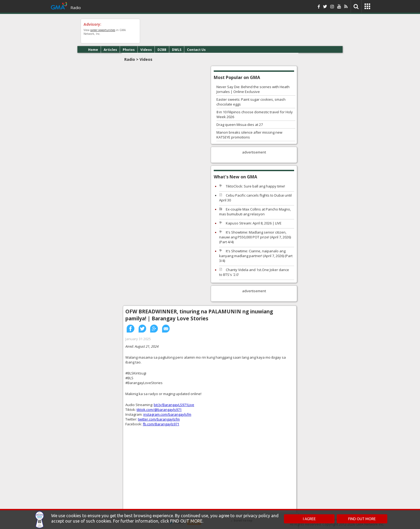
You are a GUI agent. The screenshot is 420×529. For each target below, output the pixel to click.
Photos (129, 50)
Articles (110, 50)
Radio (76, 7)
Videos (146, 50)
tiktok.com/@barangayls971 (159, 410)
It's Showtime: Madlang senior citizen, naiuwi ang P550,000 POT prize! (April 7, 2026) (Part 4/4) (255, 237)
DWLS (177, 50)
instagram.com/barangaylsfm (167, 414)
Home (93, 50)
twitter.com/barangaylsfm (159, 419)
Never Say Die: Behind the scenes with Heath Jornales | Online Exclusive (253, 89)
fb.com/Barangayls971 (161, 424)
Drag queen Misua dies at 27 (240, 125)
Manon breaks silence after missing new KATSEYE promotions (249, 135)
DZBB (162, 50)
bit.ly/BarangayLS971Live (174, 405)
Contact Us (196, 50)
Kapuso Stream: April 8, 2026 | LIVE (254, 223)
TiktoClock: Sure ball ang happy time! (255, 186)
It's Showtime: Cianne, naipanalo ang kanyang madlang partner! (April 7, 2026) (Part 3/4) (256, 256)
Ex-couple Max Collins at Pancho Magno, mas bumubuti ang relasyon (255, 212)
